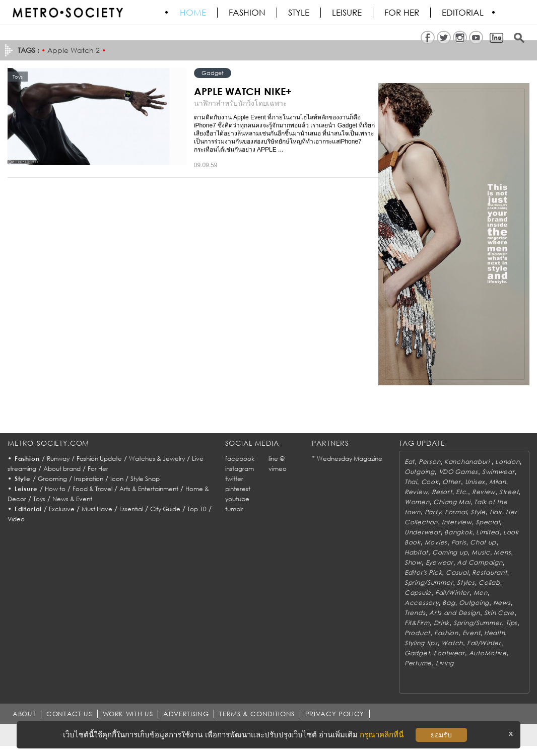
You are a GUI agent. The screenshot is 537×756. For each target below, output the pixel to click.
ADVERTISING (186, 714)
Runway (58, 459)
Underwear (422, 532)
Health (494, 633)
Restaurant (489, 572)
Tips (512, 623)
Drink (442, 623)
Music (481, 552)
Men (481, 593)
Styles (466, 582)
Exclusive (62, 509)
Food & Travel (92, 489)
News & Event (72, 499)
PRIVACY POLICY (335, 714)
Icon (117, 479)
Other (452, 482)
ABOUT (24, 714)
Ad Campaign (480, 562)
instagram (240, 469)
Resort (442, 492)
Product (417, 633)
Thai (411, 482)
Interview (457, 522)
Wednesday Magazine (350, 459)
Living (445, 663)
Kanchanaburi (468, 462)
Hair (496, 512)
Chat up (483, 542)
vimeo (278, 469)
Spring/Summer (429, 582)
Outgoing (420, 472)
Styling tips (421, 643)
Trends (415, 613)
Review (416, 492)
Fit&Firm (417, 623)
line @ (277, 459)
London (507, 462)
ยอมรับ (441, 735)
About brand (62, 469)
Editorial (463, 13)
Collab (489, 582)
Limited (488, 532)
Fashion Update (99, 459)
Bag (449, 603)
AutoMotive (488, 653)
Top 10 (197, 509)
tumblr (234, 509)
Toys (39, 499)
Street (509, 492)
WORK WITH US (128, 714)
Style (299, 13)
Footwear (449, 653)
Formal (456, 512)
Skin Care (499, 613)
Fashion (248, 13)
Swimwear (498, 472)
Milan (498, 482)
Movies (436, 542)
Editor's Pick (423, 572)
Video (16, 519)
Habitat (416, 552)
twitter (234, 479)
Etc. (462, 492)
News (502, 603)
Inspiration (89, 479)
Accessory (421, 603)
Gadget (213, 73)
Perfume (418, 663)
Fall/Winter (452, 593)
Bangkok (458, 532)
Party (433, 512)
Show (413, 562)
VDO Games (458, 472)
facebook (240, 459)
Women (417, 502)
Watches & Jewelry (157, 459)
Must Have (97, 509)
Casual (457, 572)
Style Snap (145, 479)
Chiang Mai (452, 502)
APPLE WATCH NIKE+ (243, 91)
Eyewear (440, 562)
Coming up (450, 552)
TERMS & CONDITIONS (257, 714)
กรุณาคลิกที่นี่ (382, 735)
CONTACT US (69, 714)
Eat (410, 462)
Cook (430, 482)
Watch (452, 643)
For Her (98, 469)
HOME (193, 13)
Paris (459, 542)
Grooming (52, 479)
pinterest (238, 489)
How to (55, 489)
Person (429, 462)
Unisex (475, 482)
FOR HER (402, 13)
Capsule (418, 593)
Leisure (347, 13)
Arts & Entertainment (149, 489)
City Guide (165, 509)
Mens (502, 552)
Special (487, 522)
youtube (237, 499)
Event (472, 633)
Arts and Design (455, 613)
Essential (131, 509)
